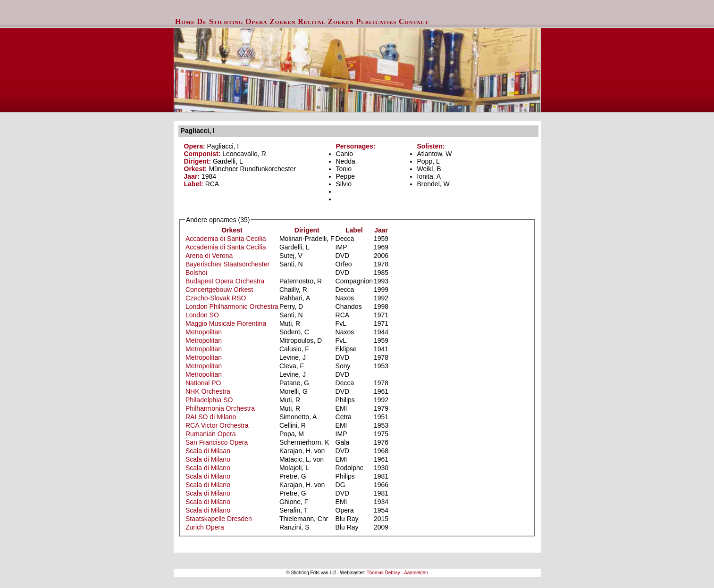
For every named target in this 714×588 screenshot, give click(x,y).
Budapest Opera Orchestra (225, 281)
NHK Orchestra (208, 391)
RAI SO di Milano (211, 417)
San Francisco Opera (217, 442)
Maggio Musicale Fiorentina (226, 323)
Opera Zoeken (270, 21)
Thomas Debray (383, 573)
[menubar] (302, 22)
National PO (203, 383)
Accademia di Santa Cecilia (226, 239)
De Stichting (220, 21)
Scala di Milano (208, 459)
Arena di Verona (209, 256)
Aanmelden (416, 573)
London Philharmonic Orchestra (232, 306)
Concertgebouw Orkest (219, 290)
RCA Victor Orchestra (217, 425)
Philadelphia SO (209, 400)
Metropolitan (204, 332)
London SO (202, 315)
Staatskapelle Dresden (219, 519)
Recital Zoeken (326, 21)
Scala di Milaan (208, 451)
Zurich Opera (205, 527)
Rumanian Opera (211, 434)
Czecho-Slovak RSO (216, 298)
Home (185, 21)
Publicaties (377, 21)
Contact (414, 21)
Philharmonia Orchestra (220, 408)
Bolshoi (196, 273)
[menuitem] (185, 22)
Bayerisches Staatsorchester (227, 264)
